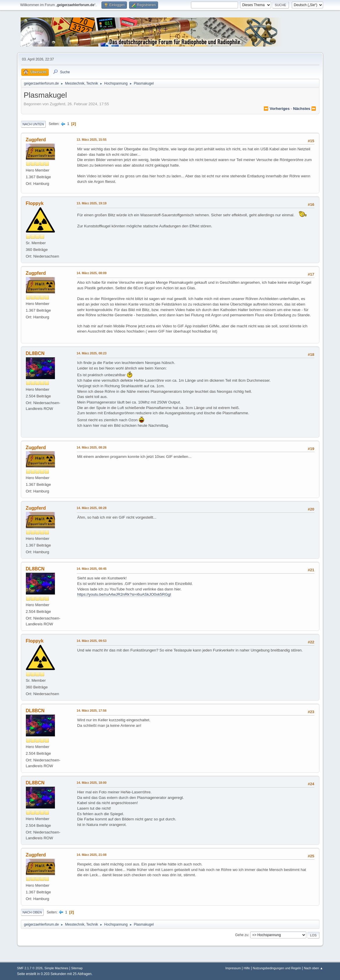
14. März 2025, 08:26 (92, 447)
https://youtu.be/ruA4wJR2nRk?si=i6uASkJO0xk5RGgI (124, 594)
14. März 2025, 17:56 (92, 711)
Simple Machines (56, 968)
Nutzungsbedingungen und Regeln (277, 968)
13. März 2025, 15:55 (92, 140)
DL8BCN (35, 353)
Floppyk (35, 203)
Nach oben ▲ (314, 968)
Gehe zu (242, 935)
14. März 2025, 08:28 (92, 508)
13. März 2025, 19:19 (92, 203)
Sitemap (77, 968)
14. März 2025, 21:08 (92, 855)
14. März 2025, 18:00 (92, 783)
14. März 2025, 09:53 (92, 641)
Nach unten (33, 124)
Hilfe (247, 968)
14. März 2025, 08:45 (92, 569)
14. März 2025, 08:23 (92, 353)
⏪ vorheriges (277, 109)
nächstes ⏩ (305, 109)
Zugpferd (36, 140)
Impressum (233, 968)
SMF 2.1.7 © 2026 (30, 968)
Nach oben (32, 912)
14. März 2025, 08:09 (92, 273)
